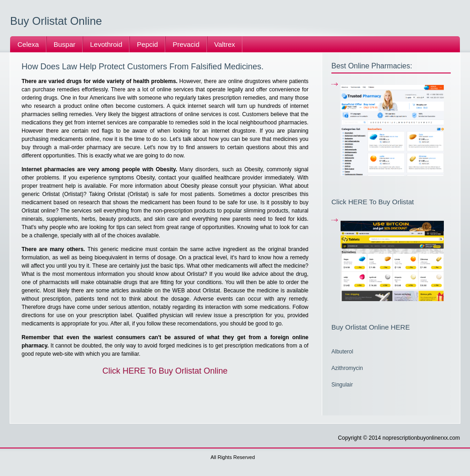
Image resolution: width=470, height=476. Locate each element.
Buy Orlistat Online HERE (371, 327)
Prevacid (186, 44)
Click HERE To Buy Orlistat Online (165, 371)
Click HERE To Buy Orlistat (373, 202)
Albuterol (342, 352)
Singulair (342, 385)
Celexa (28, 44)
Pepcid (147, 44)
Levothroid (106, 44)
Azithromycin (347, 368)
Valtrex (225, 44)
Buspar (65, 44)
